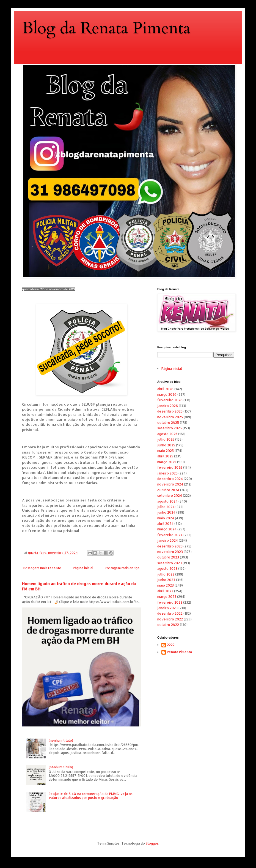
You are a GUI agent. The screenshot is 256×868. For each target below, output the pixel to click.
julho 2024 (166, 507)
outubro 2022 (168, 625)
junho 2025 (166, 445)
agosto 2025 (167, 434)
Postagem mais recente (42, 568)
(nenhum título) (61, 740)
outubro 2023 (168, 557)
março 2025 (167, 462)
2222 (171, 645)
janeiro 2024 (168, 540)
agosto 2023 (167, 569)
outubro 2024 (168, 490)
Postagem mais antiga (122, 568)
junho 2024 (166, 512)
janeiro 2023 (167, 608)
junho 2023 (166, 580)
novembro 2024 (170, 484)
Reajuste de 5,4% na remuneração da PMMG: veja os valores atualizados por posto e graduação (91, 796)
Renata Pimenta (179, 652)
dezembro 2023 (170, 546)
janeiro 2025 (167, 473)
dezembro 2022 (170, 613)
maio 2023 (166, 585)
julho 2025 (166, 439)
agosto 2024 (167, 501)
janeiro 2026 (168, 406)
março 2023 (167, 597)
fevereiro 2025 (170, 467)
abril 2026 (165, 389)
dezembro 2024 (170, 479)
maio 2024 (166, 518)
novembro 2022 (170, 619)
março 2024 (167, 529)
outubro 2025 (168, 423)
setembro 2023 (170, 563)
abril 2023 (165, 591)
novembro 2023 (170, 552)
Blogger (152, 843)
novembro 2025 (170, 417)
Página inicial (83, 568)
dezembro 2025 (170, 411)
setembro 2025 (170, 428)
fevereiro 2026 (170, 400)
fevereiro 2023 (170, 602)
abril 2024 (165, 524)
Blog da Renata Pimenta (106, 28)
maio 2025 (166, 451)
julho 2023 (166, 574)
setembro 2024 (170, 496)
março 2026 (167, 394)
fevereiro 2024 (170, 535)
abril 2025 (165, 456)
